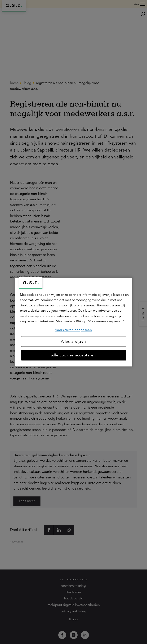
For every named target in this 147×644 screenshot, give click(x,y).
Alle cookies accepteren (73, 355)
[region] (74, 322)
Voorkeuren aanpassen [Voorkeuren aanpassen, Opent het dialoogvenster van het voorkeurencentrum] (74, 330)
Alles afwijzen (73, 341)
